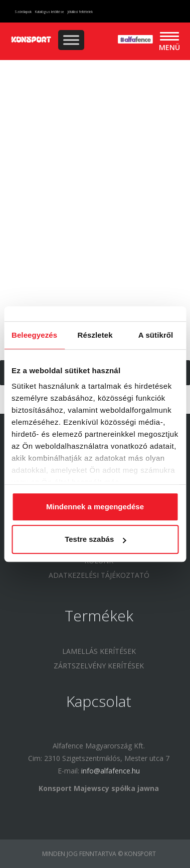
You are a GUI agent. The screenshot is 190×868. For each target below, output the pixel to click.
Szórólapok (23, 12)
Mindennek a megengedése (95, 507)
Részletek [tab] (95, 335)
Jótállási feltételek (80, 12)
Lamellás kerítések (99, 651)
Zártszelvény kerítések (99, 666)
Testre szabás (95, 539)
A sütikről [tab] (156, 335)
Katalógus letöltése (50, 12)
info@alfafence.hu (111, 771)
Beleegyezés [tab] (34, 335)
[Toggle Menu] (71, 40)
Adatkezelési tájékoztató (99, 575)
